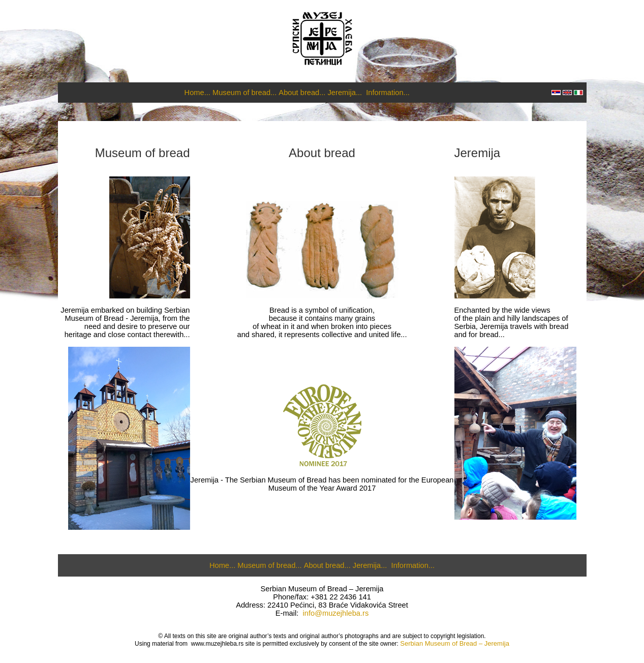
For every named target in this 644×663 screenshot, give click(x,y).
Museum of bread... (244, 93)
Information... (388, 93)
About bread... (302, 93)
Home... (197, 93)
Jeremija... (345, 93)
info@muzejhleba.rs (336, 613)
